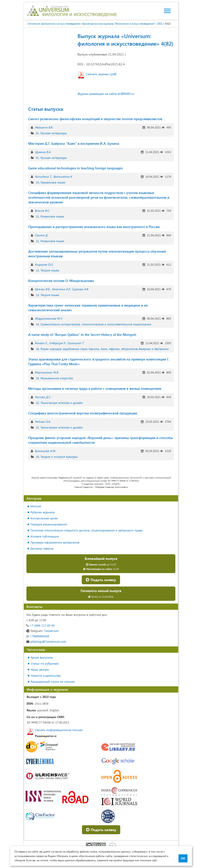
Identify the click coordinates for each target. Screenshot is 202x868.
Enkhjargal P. (57, 343)
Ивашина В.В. (44, 127)
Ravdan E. (41, 343)
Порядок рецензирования (49, 524)
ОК (183, 858)
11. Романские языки (50, 216)
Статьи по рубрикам (45, 663)
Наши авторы (40, 669)
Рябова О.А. (43, 421)
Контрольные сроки (44, 518)
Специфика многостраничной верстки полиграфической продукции (83, 413)
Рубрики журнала (43, 512)
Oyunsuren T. (76, 343)
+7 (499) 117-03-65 (41, 625)
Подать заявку (101, 580)
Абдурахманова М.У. (49, 318)
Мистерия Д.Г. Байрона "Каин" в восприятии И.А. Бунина (74, 143)
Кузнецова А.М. (45, 451)
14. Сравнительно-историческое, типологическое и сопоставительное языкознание (93, 324)
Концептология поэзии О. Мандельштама (61, 281)
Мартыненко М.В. (47, 372)
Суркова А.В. (80, 289)
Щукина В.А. (43, 152)
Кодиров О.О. (44, 264)
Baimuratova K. (63, 176)
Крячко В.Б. (42, 289)
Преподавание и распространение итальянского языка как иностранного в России (94, 227)
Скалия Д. (41, 235)
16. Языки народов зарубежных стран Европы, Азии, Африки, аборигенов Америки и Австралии (102, 349)
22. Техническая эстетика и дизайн (59, 403)
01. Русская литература (51, 133)
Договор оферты (42, 548)
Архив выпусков (42, 657)
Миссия (36, 506)
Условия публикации (45, 536)
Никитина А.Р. (61, 289)
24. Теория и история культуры (57, 457)
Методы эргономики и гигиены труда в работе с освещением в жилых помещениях (95, 388)
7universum (43, 631)
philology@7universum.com (46, 641)
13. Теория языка (47, 270)
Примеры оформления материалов (55, 542)
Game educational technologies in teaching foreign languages (75, 168)
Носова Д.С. (43, 397)
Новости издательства (46, 675)
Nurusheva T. (43, 176)
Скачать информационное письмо (59, 730)
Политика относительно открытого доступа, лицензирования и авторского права (87, 530)
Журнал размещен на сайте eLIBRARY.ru (106, 94)
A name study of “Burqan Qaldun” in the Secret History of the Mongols (82, 335)
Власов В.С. (42, 210)
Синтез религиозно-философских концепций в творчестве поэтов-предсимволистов (95, 119)
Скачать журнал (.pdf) (101, 74)
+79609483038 (38, 636)
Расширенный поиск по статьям (53, 681)
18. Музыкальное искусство (54, 378)
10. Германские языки (51, 182)
